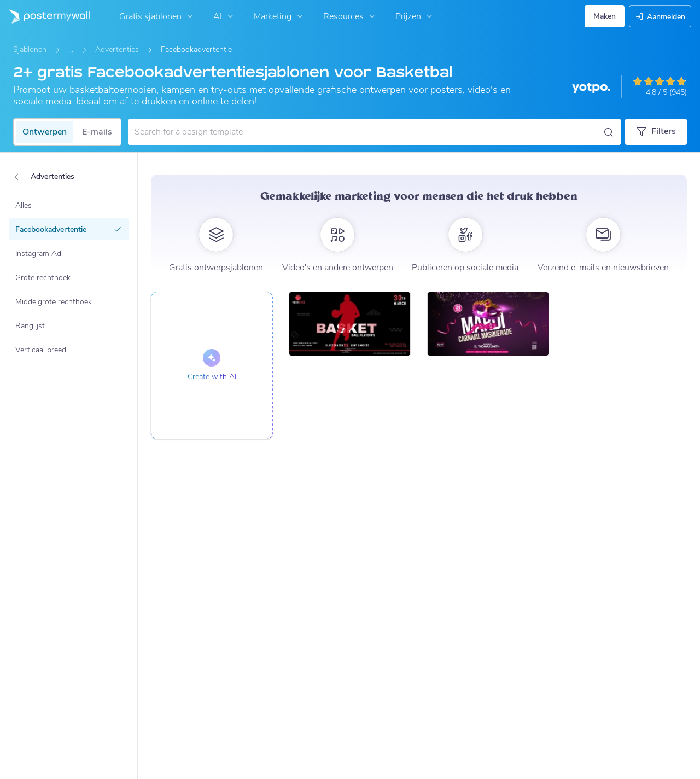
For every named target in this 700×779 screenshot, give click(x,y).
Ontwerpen (45, 132)
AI (224, 16)
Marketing (279, 16)
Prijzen (415, 16)
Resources (350, 16)
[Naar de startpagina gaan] (45, 16)
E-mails (97, 132)
